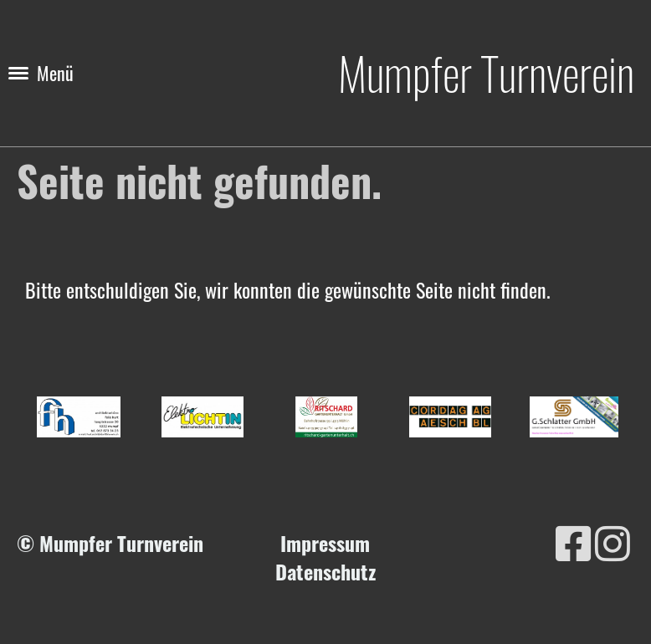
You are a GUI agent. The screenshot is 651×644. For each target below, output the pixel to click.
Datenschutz (325, 571)
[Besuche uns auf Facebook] (573, 541)
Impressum (325, 543)
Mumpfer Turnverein (486, 73)
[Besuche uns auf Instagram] (613, 541)
